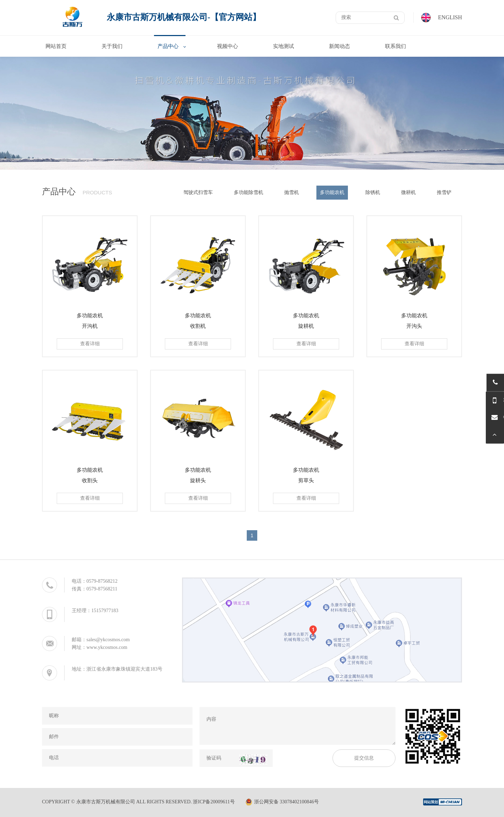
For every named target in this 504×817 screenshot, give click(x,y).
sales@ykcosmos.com (108, 640)
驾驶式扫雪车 (198, 192)
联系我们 (395, 46)
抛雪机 (292, 192)
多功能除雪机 (248, 192)
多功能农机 (332, 192)
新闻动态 (339, 46)
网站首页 (56, 46)
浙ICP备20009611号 (214, 802)
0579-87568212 (102, 581)
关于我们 (112, 46)
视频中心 (227, 46)
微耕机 (408, 192)
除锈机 (373, 192)
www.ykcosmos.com (107, 647)
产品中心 (168, 46)
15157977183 (105, 611)
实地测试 (283, 46)
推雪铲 (444, 192)
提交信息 (364, 758)
